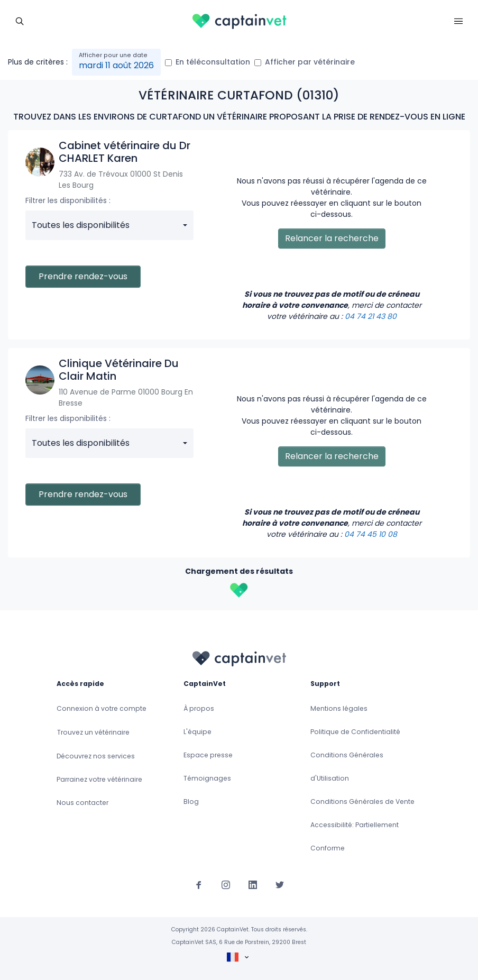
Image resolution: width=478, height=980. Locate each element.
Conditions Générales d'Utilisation (347, 767)
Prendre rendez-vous (83, 276)
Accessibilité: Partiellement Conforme (355, 836)
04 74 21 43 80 (371, 316)
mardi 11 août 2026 (116, 65)
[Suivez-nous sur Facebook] (199, 884)
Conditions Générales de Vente (362, 802)
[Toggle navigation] (20, 20)
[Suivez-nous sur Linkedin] (253, 884)
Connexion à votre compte (102, 708)
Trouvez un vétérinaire (93, 732)
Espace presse (208, 755)
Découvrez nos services (96, 756)
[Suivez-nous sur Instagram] (226, 884)
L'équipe (197, 732)
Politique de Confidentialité (355, 732)
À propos (199, 708)
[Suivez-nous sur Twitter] (280, 884)
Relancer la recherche (332, 238)
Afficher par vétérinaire (310, 62)
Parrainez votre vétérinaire (99, 779)
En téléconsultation (213, 62)
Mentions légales (339, 708)
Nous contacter (82, 803)
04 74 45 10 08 (371, 534)
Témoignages (207, 778)
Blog (191, 802)
